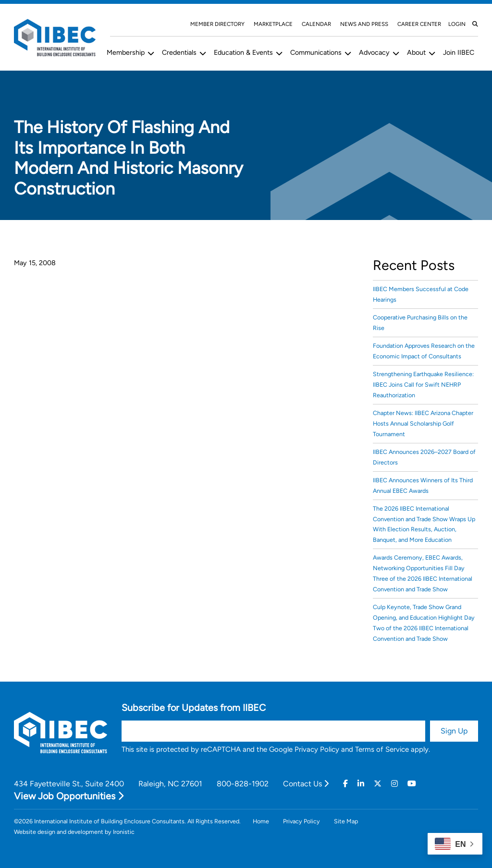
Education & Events (243, 52)
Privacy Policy (317, 749)
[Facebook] (345, 784)
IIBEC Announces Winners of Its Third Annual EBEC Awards (423, 485)
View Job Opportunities (69, 796)
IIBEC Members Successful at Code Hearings (421, 294)
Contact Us (306, 784)
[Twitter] (378, 784)
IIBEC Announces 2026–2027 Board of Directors (424, 457)
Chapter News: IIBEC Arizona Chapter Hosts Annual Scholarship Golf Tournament (423, 423)
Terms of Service (382, 749)
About (416, 52)
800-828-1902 (243, 784)
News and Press (364, 24)
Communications (316, 52)
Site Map (346, 821)
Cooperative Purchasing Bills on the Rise (420, 323)
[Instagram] (394, 784)
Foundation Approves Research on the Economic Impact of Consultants (424, 351)
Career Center (419, 24)
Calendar (316, 24)
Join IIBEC (459, 52)
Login (457, 24)
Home (261, 821)
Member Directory (217, 24)
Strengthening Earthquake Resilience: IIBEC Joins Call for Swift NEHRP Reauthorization (423, 385)
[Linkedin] (361, 784)
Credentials (179, 52)
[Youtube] (412, 784)
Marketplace (273, 24)
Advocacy (374, 52)
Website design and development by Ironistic (74, 832)
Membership (126, 52)
